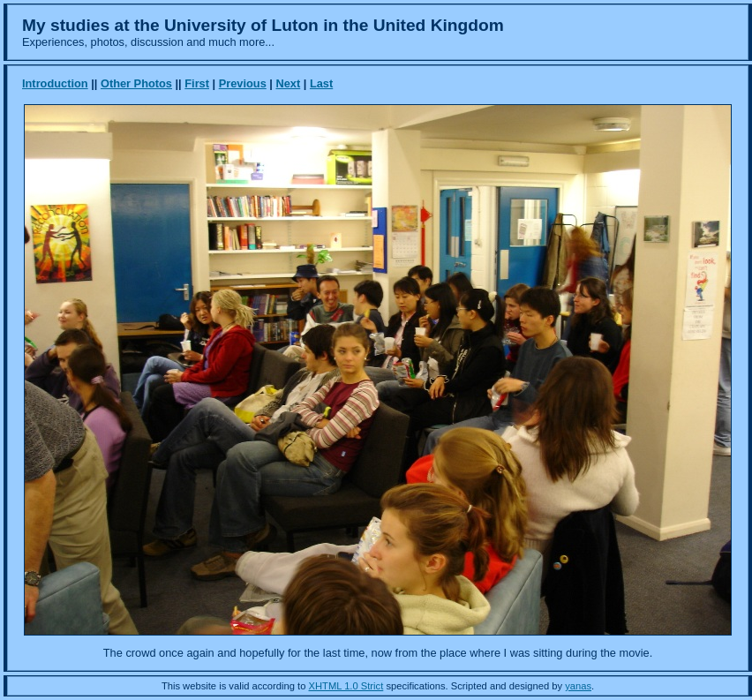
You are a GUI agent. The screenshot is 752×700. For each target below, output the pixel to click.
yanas (578, 686)
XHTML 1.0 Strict (346, 686)
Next (288, 83)
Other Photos (136, 83)
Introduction (55, 83)
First (197, 83)
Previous (243, 83)
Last (321, 83)
